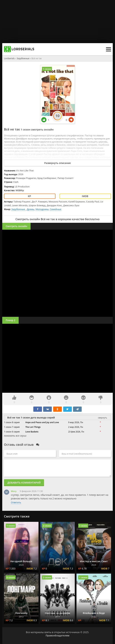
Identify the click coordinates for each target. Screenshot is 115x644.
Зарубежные (23, 58)
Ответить (16, 502)
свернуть (102, 418)
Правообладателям (57, 635)
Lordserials (9, 58)
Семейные (56, 209)
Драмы (31, 209)
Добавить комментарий (24, 483)
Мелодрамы (42, 209)
